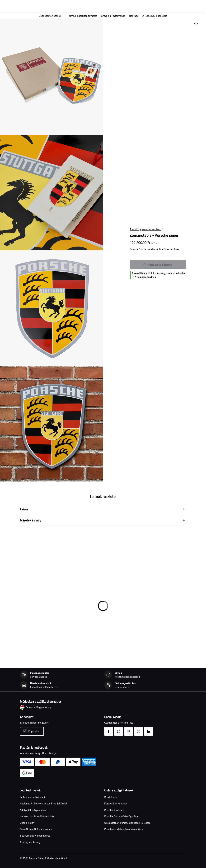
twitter (139, 729)
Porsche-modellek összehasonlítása (124, 829)
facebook (109, 729)
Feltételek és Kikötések (33, 797)
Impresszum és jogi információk (37, 816)
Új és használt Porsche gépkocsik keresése (127, 823)
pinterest (129, 729)
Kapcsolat (34, 731)
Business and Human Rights (35, 836)
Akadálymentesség (30, 842)
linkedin (149, 729)
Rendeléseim (111, 797)
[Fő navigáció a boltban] (103, 16)
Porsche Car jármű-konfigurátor (121, 816)
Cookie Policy (27, 823)
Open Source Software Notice (36, 829)
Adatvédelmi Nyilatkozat (33, 810)
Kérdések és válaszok (116, 803)
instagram (119, 729)
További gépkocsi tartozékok (145, 229)
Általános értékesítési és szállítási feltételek (44, 803)
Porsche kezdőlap (114, 810)
